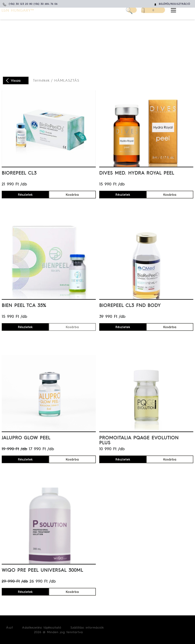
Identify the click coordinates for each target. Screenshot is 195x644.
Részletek (25, 195)
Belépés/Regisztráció (175, 4)
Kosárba (72, 195)
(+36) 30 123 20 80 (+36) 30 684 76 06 (33, 4)
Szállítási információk (87, 627)
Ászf (10, 627)
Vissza (16, 80)
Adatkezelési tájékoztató (42, 627)
